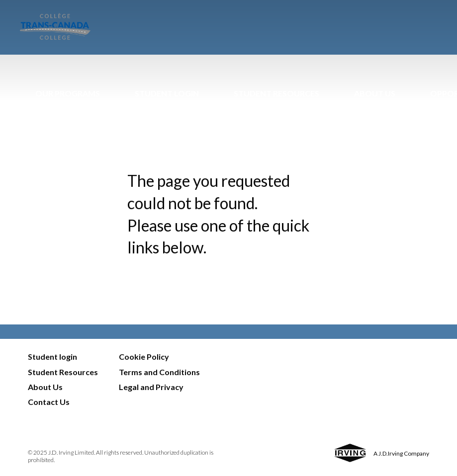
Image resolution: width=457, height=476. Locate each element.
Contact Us (49, 402)
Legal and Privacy (151, 387)
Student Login (167, 93)
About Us (375, 93)
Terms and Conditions (159, 372)
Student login (52, 357)
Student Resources (276, 93)
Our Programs (68, 93)
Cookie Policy (144, 357)
